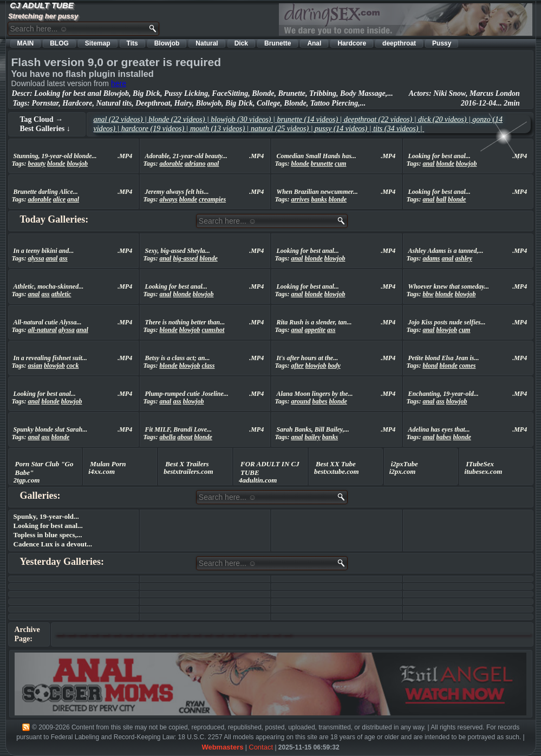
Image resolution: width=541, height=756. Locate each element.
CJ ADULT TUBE (42, 5)
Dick (241, 43)
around (301, 401)
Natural (207, 43)
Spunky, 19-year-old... (46, 516)
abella (167, 437)
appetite (315, 330)
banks (319, 199)
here (119, 83)
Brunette (278, 43)
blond (430, 366)
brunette (322, 164)
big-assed (185, 258)
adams (431, 258)
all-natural (42, 330)
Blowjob (167, 43)
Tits (132, 43)
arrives (300, 199)
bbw (428, 294)
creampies (212, 199)
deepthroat (399, 43)
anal (213, 164)
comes (468, 366)
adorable (171, 164)
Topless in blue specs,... (48, 535)
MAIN (26, 43)
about (185, 437)
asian (35, 366)
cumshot (213, 330)
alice (59, 199)
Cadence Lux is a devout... (53, 544)
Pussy (442, 43)
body (334, 366)
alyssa (36, 258)
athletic (61, 294)
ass (63, 258)
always (168, 199)
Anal (314, 43)
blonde (56, 164)
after (297, 366)
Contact (261, 747)
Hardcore (352, 43)
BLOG (59, 43)
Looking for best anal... (48, 526)
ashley (463, 258)
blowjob (77, 164)
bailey (312, 437)
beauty (37, 164)
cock (73, 366)
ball (441, 199)
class (208, 366)
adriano (195, 164)
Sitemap (98, 43)
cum (340, 164)
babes (320, 401)
